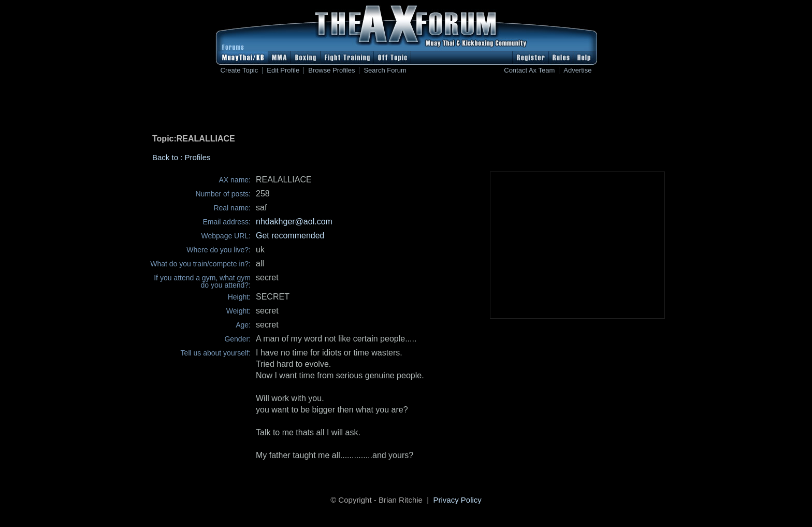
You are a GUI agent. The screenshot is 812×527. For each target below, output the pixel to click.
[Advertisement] (406, 106)
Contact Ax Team (529, 70)
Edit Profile (283, 70)
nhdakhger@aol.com (294, 222)
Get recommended (290, 236)
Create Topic (240, 70)
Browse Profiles (331, 70)
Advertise (577, 70)
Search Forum (385, 70)
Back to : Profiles (182, 157)
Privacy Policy (458, 500)
